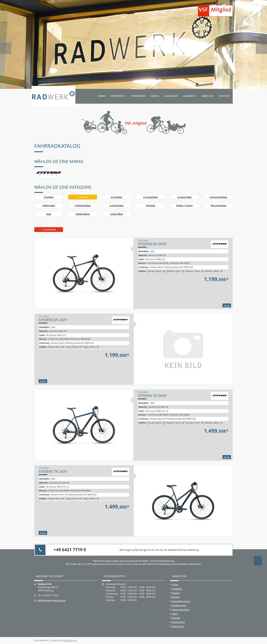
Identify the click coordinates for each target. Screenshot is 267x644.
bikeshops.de (70, 640)
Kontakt (224, 96)
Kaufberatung (179, 605)
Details (227, 305)
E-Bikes (155, 96)
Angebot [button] (190, 96)
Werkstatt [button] (118, 96)
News (175, 614)
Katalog (176, 593)
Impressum (178, 626)
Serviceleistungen (181, 601)
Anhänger (171, 96)
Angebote (177, 589)
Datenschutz (178, 622)
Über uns (208, 96)
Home (102, 96)
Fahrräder (138, 96)
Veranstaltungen (180, 610)
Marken (176, 597)
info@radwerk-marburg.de (52, 600)
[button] (6, 44)
